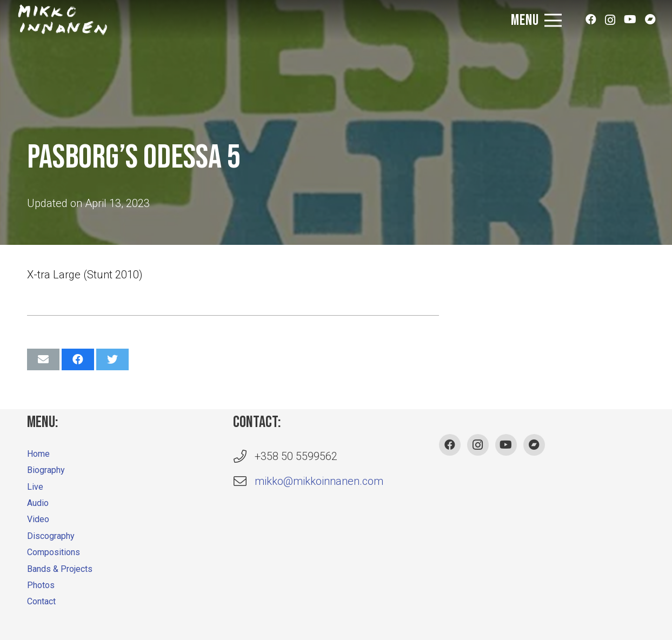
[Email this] (43, 359)
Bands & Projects (60, 569)
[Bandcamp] (650, 25)
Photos (41, 585)
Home (38, 454)
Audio (38, 503)
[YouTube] (630, 25)
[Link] (63, 21)
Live (35, 487)
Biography (46, 470)
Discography (51, 536)
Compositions (54, 552)
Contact (41, 601)
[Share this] (78, 359)
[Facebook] (591, 25)
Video (38, 519)
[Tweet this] (112, 359)
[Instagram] (610, 25)
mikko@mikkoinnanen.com (319, 481)
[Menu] (536, 21)
